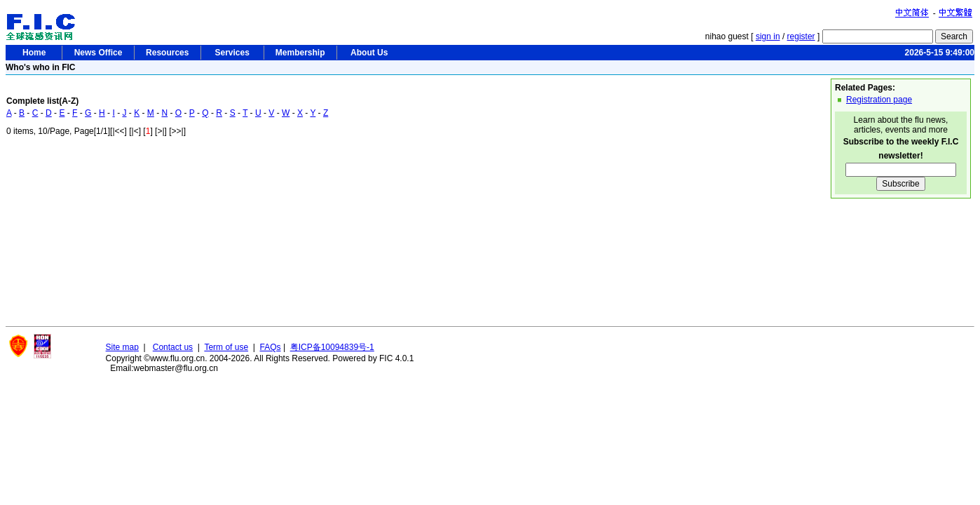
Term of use (226, 347)
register (801, 36)
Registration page (879, 100)
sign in (768, 36)
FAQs (271, 347)
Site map (122, 347)
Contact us (173, 347)
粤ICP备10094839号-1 (332, 347)
